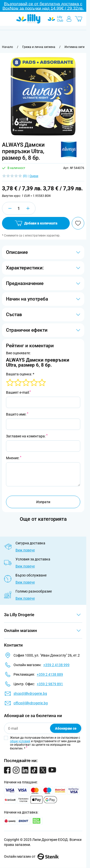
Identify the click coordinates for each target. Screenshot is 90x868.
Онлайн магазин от (31, 856)
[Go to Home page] (28, 19)
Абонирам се (66, 728)
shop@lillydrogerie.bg (30, 693)
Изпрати (43, 502)
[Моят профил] (69, 19)
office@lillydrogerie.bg (31, 703)
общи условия (20, 741)
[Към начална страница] (7, 47)
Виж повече (25, 550)
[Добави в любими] (78, 223)
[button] (69, 149)
